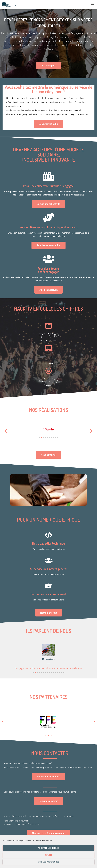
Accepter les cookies (49, 848)
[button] (39, 438)
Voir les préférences (48, 862)
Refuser (49, 855)
